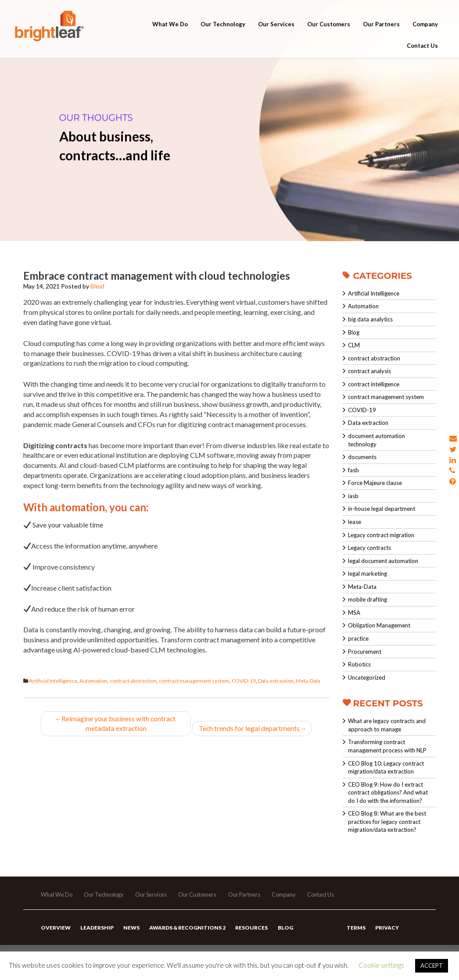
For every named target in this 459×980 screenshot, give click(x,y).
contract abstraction (133, 681)
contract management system (194, 681)
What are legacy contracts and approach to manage (387, 725)
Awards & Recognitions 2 (186, 932)
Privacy (387, 932)
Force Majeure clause (375, 483)
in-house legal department (382, 509)
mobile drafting (368, 599)
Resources (249, 932)
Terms (356, 932)
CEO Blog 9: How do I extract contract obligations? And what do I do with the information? (388, 793)
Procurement (365, 652)
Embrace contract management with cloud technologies (157, 276)
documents (362, 457)
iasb (353, 496)
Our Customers (329, 32)
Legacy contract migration (381, 535)
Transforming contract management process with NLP (387, 746)
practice (358, 638)
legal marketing (368, 574)
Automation (93, 681)
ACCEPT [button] (432, 966)
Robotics (359, 664)
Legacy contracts (369, 548)
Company (425, 32)
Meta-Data (308, 681)
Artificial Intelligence (53, 681)
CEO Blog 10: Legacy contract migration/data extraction (386, 768)
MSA (354, 613)
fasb (353, 470)
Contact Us (422, 53)
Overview (55, 932)
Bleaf (97, 286)
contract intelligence (374, 384)
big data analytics (370, 319)
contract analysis (369, 371)
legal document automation (383, 561)
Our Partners (381, 32)
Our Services (276, 32)
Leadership (96, 932)
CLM (354, 345)
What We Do (170, 32)
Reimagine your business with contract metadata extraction (116, 723)
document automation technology (377, 440)
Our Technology (223, 32)
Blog (354, 332)
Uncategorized (367, 677)
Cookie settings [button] (381, 965)
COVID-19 (244, 681)
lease (355, 522)
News (130, 932)
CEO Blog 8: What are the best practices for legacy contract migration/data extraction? (387, 821)
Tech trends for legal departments (252, 729)
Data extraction (276, 681)
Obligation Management (379, 625)
